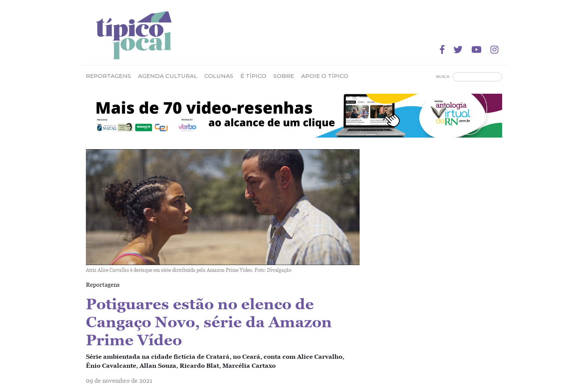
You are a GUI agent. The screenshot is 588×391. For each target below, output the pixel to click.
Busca (443, 77)
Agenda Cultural (168, 76)
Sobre (284, 76)
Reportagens (108, 76)
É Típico (253, 76)
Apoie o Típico (325, 76)
